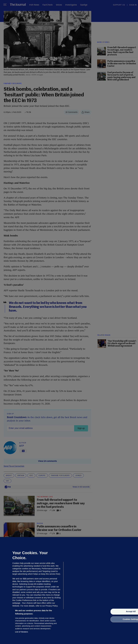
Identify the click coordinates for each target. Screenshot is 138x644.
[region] (69, 590)
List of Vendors (22, 632)
